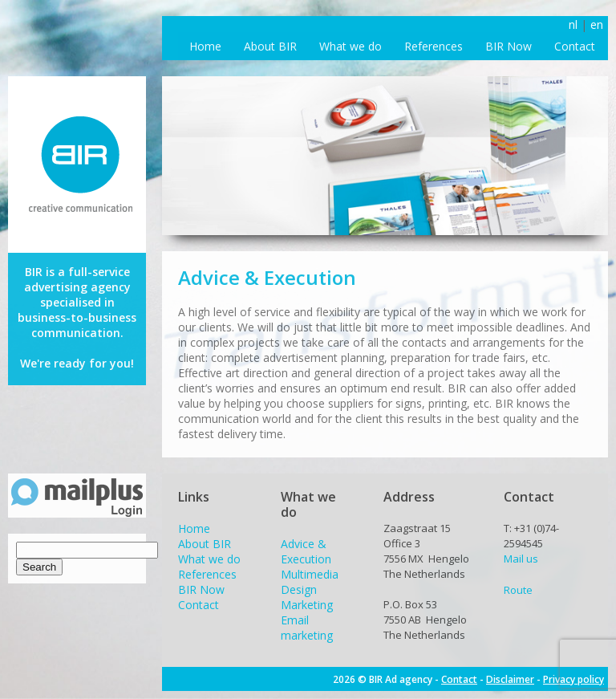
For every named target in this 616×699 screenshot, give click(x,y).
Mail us (521, 559)
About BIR (270, 46)
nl (573, 24)
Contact (575, 46)
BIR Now (509, 46)
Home (205, 46)
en (597, 24)
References (434, 46)
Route (518, 590)
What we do (351, 46)
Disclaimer (510, 679)
